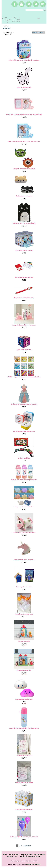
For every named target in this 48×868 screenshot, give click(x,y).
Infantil (9, 28)
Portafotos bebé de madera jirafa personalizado (24, 142)
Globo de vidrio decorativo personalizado (24, 837)
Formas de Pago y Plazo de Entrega (33, 854)
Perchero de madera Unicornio (24, 560)
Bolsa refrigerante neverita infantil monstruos (24, 60)
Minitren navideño (24, 458)
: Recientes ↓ (38, 32)
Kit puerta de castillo (24, 670)
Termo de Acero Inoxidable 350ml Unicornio (24, 728)
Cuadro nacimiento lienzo (24, 782)
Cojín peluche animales (24, 196)
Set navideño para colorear (24, 277)
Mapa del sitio (14, 854)
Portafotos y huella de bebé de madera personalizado (24, 114)
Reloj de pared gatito (24, 87)
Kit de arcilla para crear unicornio (24, 533)
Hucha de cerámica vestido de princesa (24, 404)
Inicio (4, 28)
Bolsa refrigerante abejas (24, 810)
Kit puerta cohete (24, 641)
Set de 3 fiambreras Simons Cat (24, 431)
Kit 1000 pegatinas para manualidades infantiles (24, 377)
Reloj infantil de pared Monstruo (24, 169)
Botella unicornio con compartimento (24, 480)
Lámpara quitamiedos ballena (24, 507)
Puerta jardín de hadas (24, 587)
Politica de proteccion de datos (31, 856)
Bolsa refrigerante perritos (24, 250)
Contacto (10, 856)
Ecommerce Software (33, 865)
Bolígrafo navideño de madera (24, 298)
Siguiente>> (27, 846)
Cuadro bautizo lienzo (24, 755)
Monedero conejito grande (24, 614)
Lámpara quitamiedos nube (24, 699)
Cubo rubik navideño (24, 350)
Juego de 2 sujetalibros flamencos (24, 325)
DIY (17, 856)
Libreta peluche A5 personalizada (24, 223)
